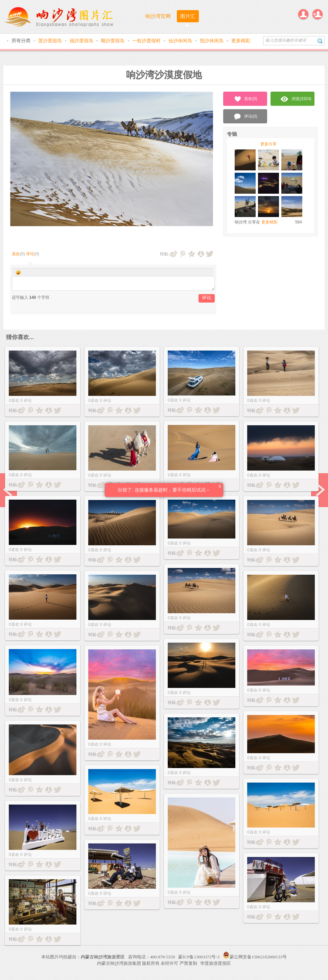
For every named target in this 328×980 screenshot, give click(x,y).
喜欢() (245, 99)
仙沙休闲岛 (181, 41)
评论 (30, 254)
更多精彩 (241, 41)
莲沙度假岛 (51, 41)
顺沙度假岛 (113, 41)
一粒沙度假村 (147, 41)
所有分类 (22, 41)
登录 (303, 14)
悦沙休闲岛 (212, 41)
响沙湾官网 (158, 16)
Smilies (18, 272)
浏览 (296, 99)
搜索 (320, 41)
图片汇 (188, 16)
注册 (318, 14)
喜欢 (16, 254)
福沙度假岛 (82, 41)
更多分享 (268, 144)
